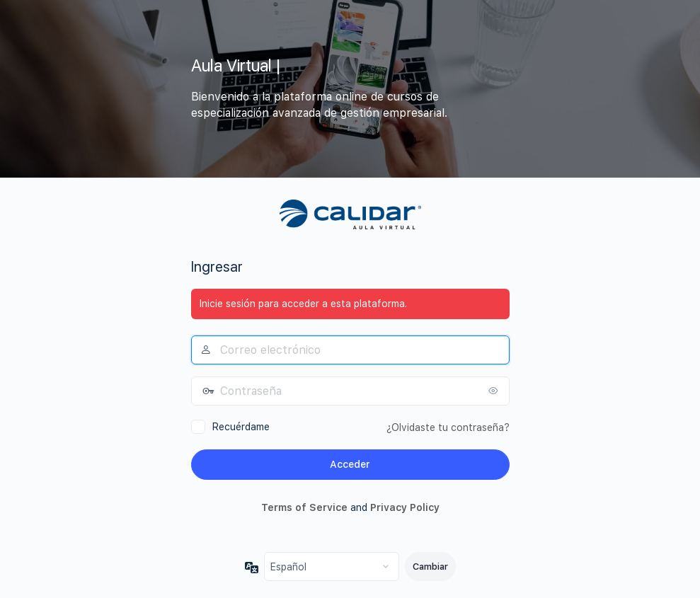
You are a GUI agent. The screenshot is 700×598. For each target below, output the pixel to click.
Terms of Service (304, 507)
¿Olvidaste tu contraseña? (448, 427)
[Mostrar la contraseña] (495, 391)
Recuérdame (241, 427)
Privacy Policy (405, 507)
